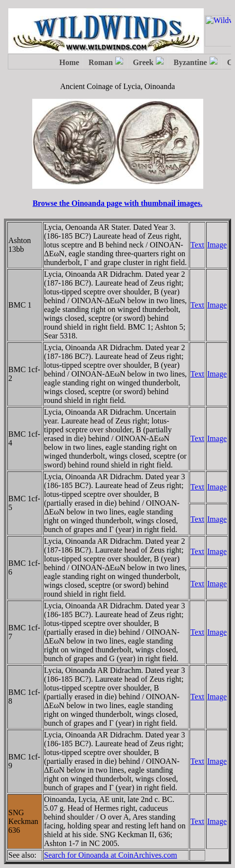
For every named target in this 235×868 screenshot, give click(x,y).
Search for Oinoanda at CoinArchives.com (110, 855)
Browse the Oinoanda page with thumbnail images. (118, 203)
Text (197, 245)
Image (217, 245)
